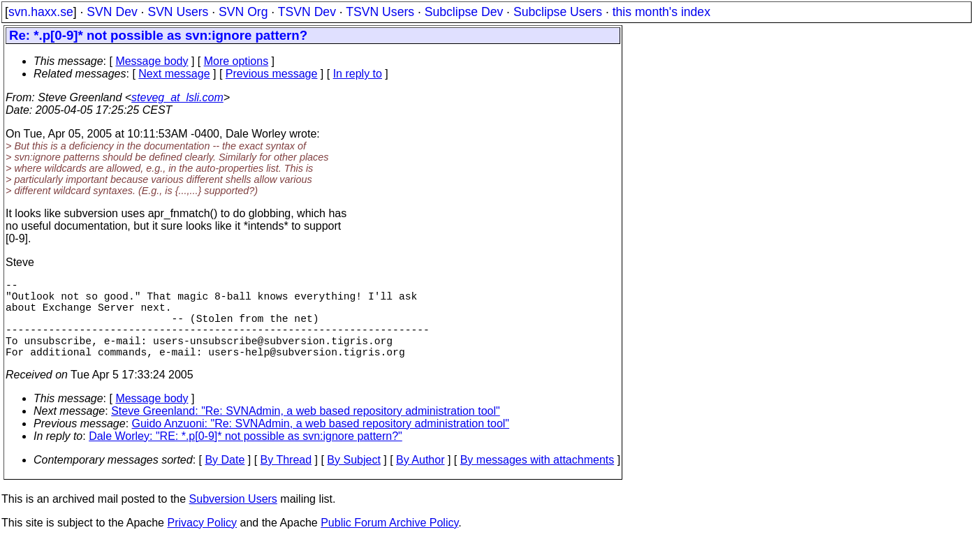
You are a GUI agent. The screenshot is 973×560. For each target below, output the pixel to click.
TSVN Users (380, 12)
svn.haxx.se (41, 12)
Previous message (272, 74)
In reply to (358, 74)
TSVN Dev (307, 12)
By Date (225, 479)
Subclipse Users (558, 12)
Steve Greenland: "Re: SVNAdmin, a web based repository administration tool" (306, 430)
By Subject (353, 479)
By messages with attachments (537, 479)
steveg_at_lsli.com (177, 97)
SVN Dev (112, 12)
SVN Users (178, 12)
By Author (420, 479)
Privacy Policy (202, 542)
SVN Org (243, 12)
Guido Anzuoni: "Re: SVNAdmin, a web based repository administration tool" (321, 443)
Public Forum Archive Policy (389, 542)
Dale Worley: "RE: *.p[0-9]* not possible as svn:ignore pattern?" (246, 456)
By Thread (286, 479)
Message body (152, 61)
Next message (174, 74)
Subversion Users (233, 518)
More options (236, 61)
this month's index (661, 12)
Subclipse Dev (464, 12)
